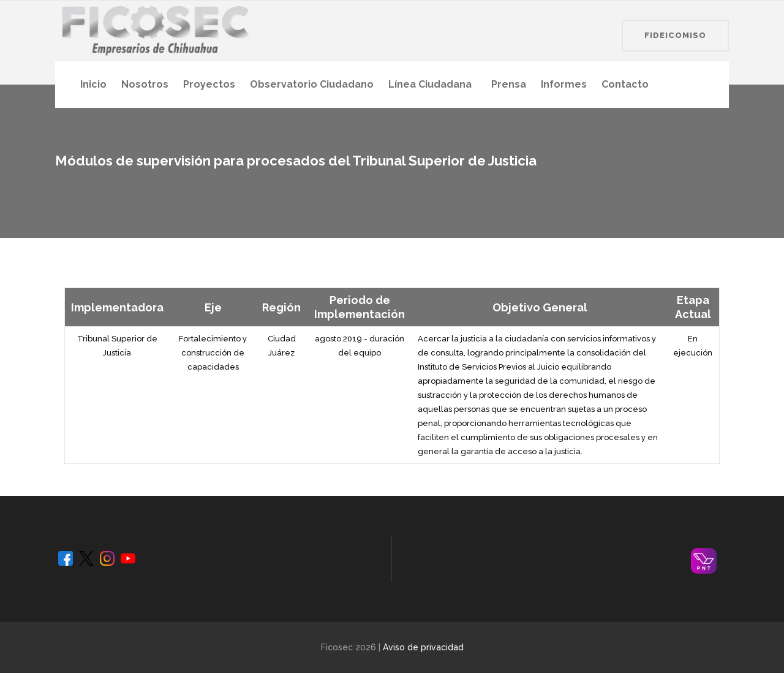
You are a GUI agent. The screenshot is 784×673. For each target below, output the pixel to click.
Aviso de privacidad (423, 647)
